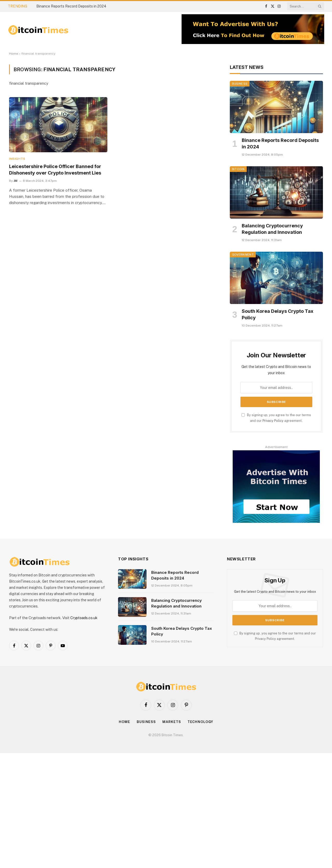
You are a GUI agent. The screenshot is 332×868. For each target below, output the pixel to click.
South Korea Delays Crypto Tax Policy (278, 314)
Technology (200, 722)
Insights (17, 159)
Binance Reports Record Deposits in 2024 (71, 6)
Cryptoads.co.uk (84, 618)
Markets (172, 722)
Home (14, 54)
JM (15, 181)
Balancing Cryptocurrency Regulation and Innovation (272, 229)
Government (243, 255)
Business (240, 84)
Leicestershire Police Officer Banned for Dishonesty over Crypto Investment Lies (55, 169)
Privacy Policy (273, 421)
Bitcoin (238, 169)
